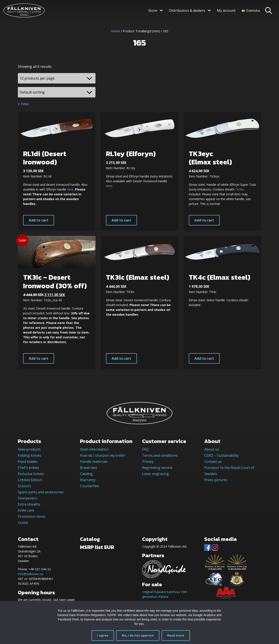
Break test (88, 468)
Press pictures (216, 480)
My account (226, 10)
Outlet (23, 523)
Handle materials (94, 462)
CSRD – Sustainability (222, 455)
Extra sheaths (29, 504)
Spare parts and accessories (41, 492)
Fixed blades (28, 462)
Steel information (94, 449)
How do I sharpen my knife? (103, 455)
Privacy (148, 462)
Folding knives (30, 455)
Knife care (26, 510)
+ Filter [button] (24, 104)
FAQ (145, 449)
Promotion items (32, 516)
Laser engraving (156, 474)
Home (115, 31)
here (70, 189)
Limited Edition (30, 480)
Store (153, 10)
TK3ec (240, 189)
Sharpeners (27, 498)
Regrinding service (157, 468)
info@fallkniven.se (31, 574)
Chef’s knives (29, 468)
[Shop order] (57, 92)
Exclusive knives (31, 474)
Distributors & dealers (187, 10)
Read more (176, 635)
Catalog (86, 474)
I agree (103, 635)
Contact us (213, 462)
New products (29, 449)
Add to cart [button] (39, 220)
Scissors (25, 486)
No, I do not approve (138, 635)
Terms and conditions (160, 455)
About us (212, 449)
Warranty (88, 480)
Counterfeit (89, 486)
